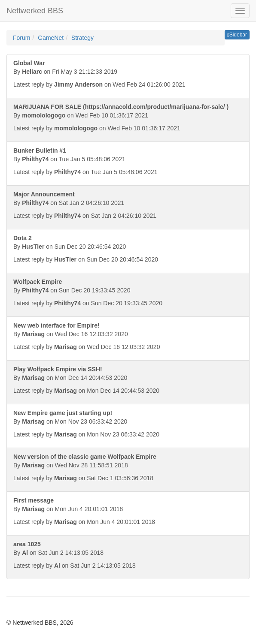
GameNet (51, 38)
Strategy (82, 38)
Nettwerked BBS (35, 11)
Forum (21, 38)
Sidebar (237, 35)
